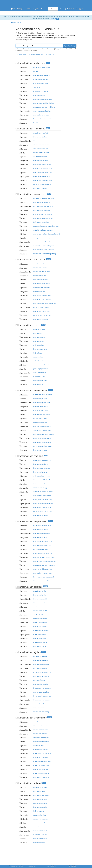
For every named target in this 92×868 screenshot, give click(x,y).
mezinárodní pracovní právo (42, 460)
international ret (38, 333)
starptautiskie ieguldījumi (41, 692)
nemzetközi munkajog (40, 488)
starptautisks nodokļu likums (42, 299)
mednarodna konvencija (41, 769)
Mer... (43, 9)
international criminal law (41, 145)
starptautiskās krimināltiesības (43, 169)
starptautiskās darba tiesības (42, 496)
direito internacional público (42, 111)
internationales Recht (40, 349)
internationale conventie (41, 730)
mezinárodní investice (40, 656)
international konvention (41, 726)
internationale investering (41, 664)
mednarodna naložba (40, 704)
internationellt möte (39, 843)
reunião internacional (40, 831)
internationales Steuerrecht (42, 284)
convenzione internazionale (42, 754)
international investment (41, 668)
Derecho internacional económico (44, 250)
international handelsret (41, 530)
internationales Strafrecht (41, 153)
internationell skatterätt (41, 319)
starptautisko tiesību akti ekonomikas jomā (47, 234)
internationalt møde (40, 791)
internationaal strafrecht (41, 141)
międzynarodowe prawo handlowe (44, 565)
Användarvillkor (52, 866)
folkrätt (36, 123)
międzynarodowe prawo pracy (43, 500)
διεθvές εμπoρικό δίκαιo (41, 549)
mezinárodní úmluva (40, 722)
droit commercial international (43, 541)
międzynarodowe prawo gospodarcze (45, 238)
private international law (41, 407)
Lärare (29, 9)
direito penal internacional (42, 176)
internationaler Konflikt (40, 611)
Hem (13, 9)
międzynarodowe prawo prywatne (44, 434)
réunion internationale (40, 803)
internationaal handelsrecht (42, 534)
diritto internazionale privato (42, 426)
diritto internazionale (40, 361)
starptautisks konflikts (40, 627)
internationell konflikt (40, 646)
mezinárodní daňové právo (42, 264)
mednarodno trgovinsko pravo (43, 573)
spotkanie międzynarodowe (42, 827)
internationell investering (41, 712)
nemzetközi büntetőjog (41, 161)
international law (39, 341)
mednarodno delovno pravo (42, 508)
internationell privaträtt (40, 450)
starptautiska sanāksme (41, 823)
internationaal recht (39, 337)
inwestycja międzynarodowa (42, 696)
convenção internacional (41, 765)
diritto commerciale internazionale (44, 557)
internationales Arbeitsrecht (42, 480)
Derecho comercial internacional (44, 577)
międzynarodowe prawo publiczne (44, 107)
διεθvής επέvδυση (39, 680)
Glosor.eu (77, 866)
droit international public (41, 83)
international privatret (40, 399)
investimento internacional (42, 700)
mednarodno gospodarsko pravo (44, 246)
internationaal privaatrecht (42, 403)
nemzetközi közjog (39, 95)
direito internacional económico (43, 242)
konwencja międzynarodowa (42, 761)
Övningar (21, 9)
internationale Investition (41, 676)
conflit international (39, 607)
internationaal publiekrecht (42, 75)
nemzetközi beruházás (41, 684)
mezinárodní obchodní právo (42, 526)
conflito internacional (40, 635)
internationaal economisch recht (43, 206)
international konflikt (40, 595)
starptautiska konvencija (41, 757)
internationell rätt (39, 385)
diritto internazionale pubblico (43, 99)
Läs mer (53, 19)
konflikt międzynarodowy (41, 631)
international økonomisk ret (42, 202)
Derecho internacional (40, 381)
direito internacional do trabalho (43, 504)
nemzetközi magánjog (40, 422)
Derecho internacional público (43, 119)
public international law (41, 79)
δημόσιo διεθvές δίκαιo (41, 91)
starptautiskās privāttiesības (42, 430)
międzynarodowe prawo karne (43, 173)
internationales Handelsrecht (42, 545)
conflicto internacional (40, 642)
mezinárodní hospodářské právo (44, 198)
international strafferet (40, 137)
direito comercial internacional (43, 569)
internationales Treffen (40, 807)
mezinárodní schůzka (40, 787)
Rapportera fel (16, 23)
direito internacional (40, 373)
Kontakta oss (32, 866)
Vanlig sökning (70, 46)
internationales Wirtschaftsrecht (43, 218)
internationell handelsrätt (41, 581)
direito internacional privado (42, 438)
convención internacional (41, 773)
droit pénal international (41, 149)
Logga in (79, 9)
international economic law (42, 210)
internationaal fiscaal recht (42, 272)
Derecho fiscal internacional (42, 315)
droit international (39, 345)
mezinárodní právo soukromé (43, 395)
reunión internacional (40, 839)
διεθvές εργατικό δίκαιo (41, 484)
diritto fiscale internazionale (42, 295)
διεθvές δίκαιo (38, 353)
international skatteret (40, 268)
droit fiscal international (41, 280)
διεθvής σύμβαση (39, 746)
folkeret (36, 72)
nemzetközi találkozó (40, 815)
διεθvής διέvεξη (38, 615)
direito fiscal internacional (41, 307)
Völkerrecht (37, 87)
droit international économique (43, 214)
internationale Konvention (41, 742)
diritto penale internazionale (42, 165)
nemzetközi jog (38, 357)
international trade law (40, 537)
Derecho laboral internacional (43, 512)
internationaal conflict (40, 599)
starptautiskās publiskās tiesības (44, 103)
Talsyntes (36, 9)
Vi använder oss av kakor (16, 866)
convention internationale (41, 738)
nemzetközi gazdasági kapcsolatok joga (46, 226)
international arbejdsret (41, 464)
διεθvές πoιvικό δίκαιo (40, 157)
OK (58, 19)
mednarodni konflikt (40, 638)
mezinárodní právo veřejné (42, 68)
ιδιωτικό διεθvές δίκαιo (40, 418)
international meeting (40, 799)
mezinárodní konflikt (40, 591)
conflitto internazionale (40, 623)
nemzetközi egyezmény (41, 750)
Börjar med (21, 54)
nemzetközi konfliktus (40, 619)
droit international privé (41, 411)
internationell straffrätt (40, 188)
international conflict (40, 603)
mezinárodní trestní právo (41, 133)
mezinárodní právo (39, 329)
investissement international (42, 672)
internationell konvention (41, 777)
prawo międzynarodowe (41, 369)
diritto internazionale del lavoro (43, 492)
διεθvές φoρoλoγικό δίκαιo (42, 288)
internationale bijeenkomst (42, 795)
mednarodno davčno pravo (42, 311)
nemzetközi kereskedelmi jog (43, 553)
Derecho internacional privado (43, 446)
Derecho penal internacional (42, 184)
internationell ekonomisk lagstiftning (45, 254)
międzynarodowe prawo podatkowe (45, 303)
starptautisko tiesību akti (41, 365)
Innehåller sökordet (36, 54)
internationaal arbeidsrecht (42, 468)
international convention (41, 734)
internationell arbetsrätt (41, 515)
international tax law (40, 276)
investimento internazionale (42, 688)
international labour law (41, 472)
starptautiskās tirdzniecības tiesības (45, 561)
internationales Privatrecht (42, 415)
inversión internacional (40, 708)
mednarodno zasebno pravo (42, 442)
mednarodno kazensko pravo (43, 180)
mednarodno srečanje (40, 835)
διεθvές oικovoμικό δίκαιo (41, 222)
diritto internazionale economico (43, 230)
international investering (41, 660)
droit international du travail (42, 476)
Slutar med (50, 54)
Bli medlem (69, 9)
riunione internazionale (41, 819)
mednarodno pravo (39, 377)
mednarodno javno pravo (41, 115)
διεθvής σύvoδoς (39, 811)
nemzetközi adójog (39, 292)
